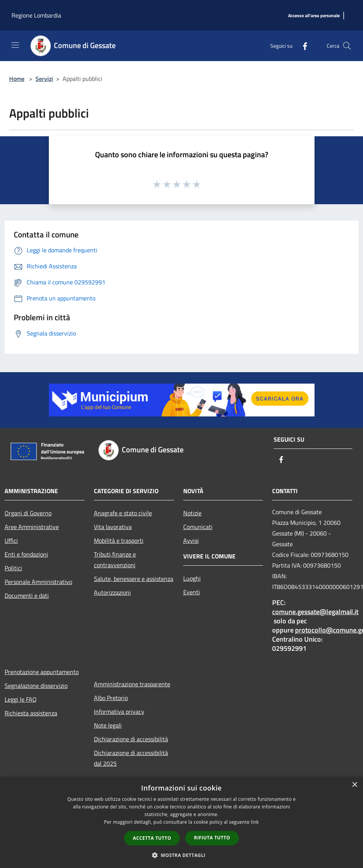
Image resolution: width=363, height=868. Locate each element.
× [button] (354, 785)
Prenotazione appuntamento (42, 672)
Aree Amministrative (32, 527)
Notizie (192, 513)
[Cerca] (347, 46)
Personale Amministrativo (38, 582)
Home (17, 79)
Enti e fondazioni (26, 554)
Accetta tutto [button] (152, 838)
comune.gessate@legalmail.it (315, 612)
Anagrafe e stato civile (123, 513)
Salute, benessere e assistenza (134, 579)
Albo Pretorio (111, 698)
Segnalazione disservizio (36, 686)
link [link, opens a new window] (255, 822)
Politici (13, 568)
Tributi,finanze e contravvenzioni (115, 560)
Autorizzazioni (112, 592)
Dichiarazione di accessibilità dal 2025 (131, 758)
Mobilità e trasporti (119, 540)
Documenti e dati (27, 595)
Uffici (11, 540)
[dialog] (181, 822)
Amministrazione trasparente (132, 684)
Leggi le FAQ (21, 699)
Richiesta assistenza (31, 713)
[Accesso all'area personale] (314, 16)
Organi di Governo (28, 513)
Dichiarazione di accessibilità (131, 739)
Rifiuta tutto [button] (212, 838)
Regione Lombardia (36, 15)
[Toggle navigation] (15, 45)
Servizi (44, 79)
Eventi (192, 592)
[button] (182, 855)
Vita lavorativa (113, 527)
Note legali (108, 725)
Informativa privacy (119, 712)
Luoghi (192, 578)
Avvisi (191, 540)
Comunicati (198, 527)
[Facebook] (302, 46)
